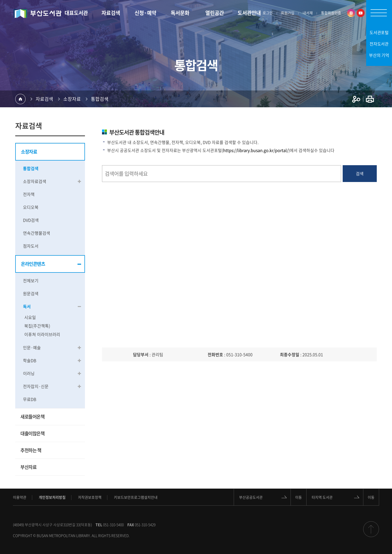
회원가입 (288, 13)
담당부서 (141, 354)
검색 (360, 173)
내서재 (308, 13)
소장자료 (72, 99)
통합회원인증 (331, 13)
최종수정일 (290, 354)
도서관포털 (379, 32)
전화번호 (215, 354)
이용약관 (20, 497)
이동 (299, 497)
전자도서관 (379, 44)
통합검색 (100, 99)
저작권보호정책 (90, 497)
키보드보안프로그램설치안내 (136, 497)
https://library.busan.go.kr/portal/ (256, 150)
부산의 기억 (379, 55)
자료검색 (44, 99)
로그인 (268, 13)
